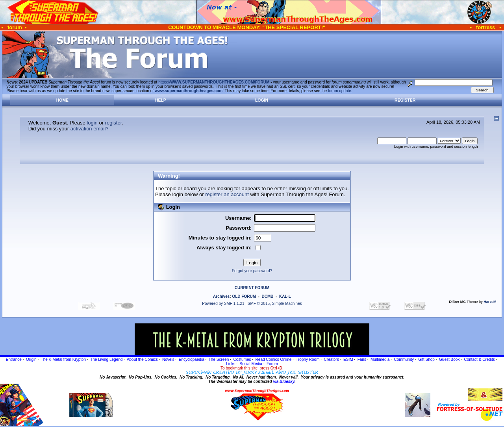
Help (161, 100)
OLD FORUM (244, 296)
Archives (221, 296)
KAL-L (285, 296)
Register (405, 100)
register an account (227, 194)
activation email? (90, 129)
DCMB (267, 296)
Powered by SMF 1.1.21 (223, 304)
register (114, 123)
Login (262, 100)
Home (62, 100)
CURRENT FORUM (252, 288)
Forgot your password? (252, 271)
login (92, 123)
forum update (340, 91)
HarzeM (490, 302)
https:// (214, 82)
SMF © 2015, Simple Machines (275, 304)
